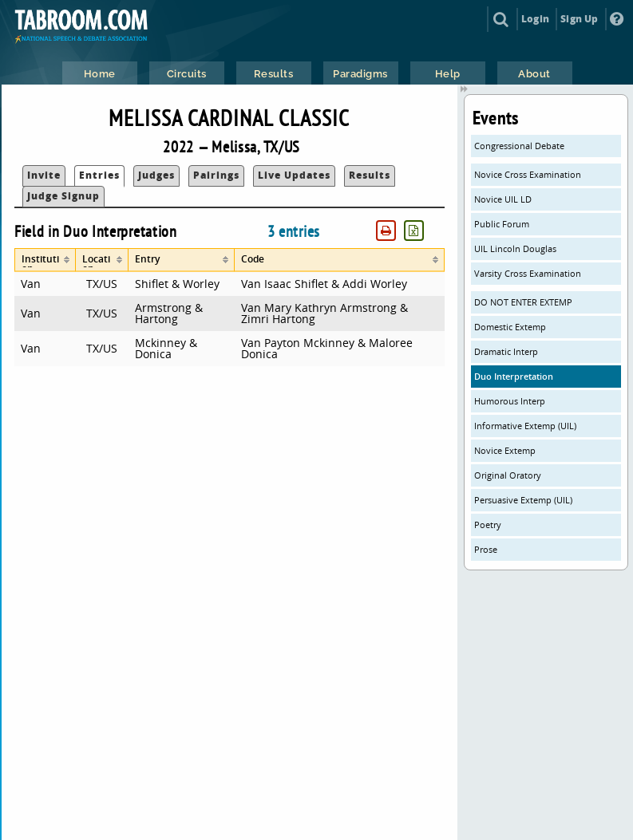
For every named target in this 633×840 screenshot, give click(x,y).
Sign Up (579, 19)
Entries (99, 175)
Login (535, 19)
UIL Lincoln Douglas (515, 248)
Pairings (216, 175)
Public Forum (502, 224)
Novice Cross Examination (528, 174)
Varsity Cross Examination (528, 273)
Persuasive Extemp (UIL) (523, 500)
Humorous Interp (510, 401)
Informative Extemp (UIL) (525, 426)
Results (370, 175)
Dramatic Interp (506, 351)
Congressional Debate (519, 146)
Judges (156, 175)
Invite (44, 175)
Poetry (488, 525)
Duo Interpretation (514, 376)
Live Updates (294, 175)
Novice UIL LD (503, 199)
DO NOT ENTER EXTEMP (523, 302)
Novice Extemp (505, 450)
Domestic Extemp (510, 327)
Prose (486, 549)
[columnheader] (45, 260)
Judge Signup (63, 196)
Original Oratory (508, 475)
